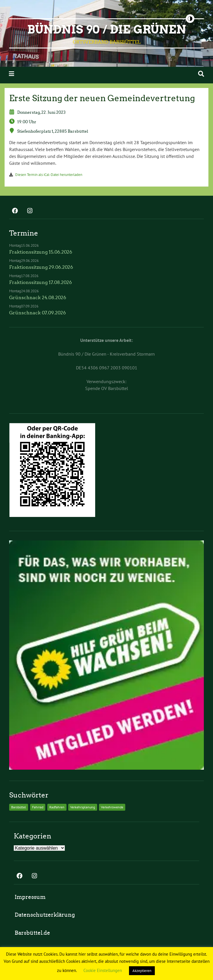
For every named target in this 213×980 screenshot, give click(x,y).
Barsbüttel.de (32, 933)
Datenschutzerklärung (45, 915)
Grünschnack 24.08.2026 (38, 298)
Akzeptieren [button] (142, 971)
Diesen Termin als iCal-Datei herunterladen (49, 175)
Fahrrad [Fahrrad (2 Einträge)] (38, 807)
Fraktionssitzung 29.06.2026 (41, 267)
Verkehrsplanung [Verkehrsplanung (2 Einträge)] (83, 807)
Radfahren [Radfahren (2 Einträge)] (57, 807)
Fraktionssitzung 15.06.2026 (41, 252)
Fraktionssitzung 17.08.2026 (41, 282)
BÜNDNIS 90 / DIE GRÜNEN (107, 30)
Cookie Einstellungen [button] (103, 970)
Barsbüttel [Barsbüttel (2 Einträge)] (19, 807)
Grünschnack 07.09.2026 (38, 313)
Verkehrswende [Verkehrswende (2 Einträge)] (112, 807)
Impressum (30, 897)
